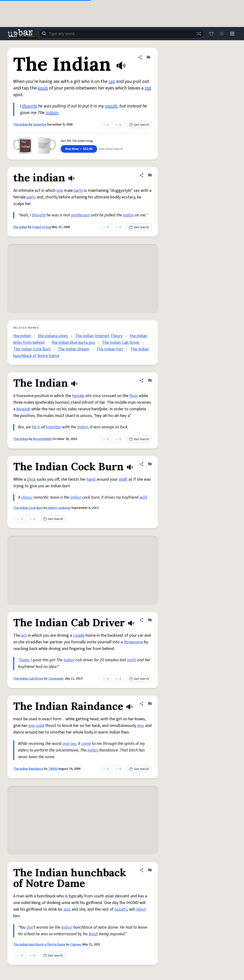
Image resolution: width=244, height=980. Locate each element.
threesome (133, 642)
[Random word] (199, 34)
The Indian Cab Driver (121, 342)
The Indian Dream (74, 349)
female (78, 396)
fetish (93, 934)
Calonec (76, 944)
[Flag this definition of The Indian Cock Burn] (150, 464)
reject (141, 909)
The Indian (21, 125)
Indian (52, 113)
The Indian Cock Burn (32, 349)
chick (31, 479)
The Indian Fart (110, 349)
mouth (111, 106)
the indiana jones (53, 336)
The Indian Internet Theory (99, 336)
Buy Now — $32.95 (79, 149)
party (78, 190)
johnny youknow (59, 508)
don (30, 927)
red (148, 88)
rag (112, 81)
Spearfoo (40, 125)
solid (40, 726)
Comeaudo (56, 679)
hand (91, 479)
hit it (36, 427)
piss (141, 726)
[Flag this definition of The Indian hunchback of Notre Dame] (150, 870)
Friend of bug (42, 227)
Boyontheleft (42, 439)
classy (26, 497)
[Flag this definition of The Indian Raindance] (150, 704)
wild (143, 497)
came (86, 744)
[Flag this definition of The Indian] (148, 57)
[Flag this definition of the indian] (150, 175)
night (131, 660)
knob (43, 88)
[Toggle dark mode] (222, 34)
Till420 (53, 769)
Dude (24, 660)
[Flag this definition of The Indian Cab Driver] (150, 620)
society (121, 909)
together (54, 427)
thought (29, 106)
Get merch (139, 125)
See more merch (111, 149)
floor (134, 396)
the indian (20, 227)
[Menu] (232, 34)
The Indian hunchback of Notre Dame (39, 944)
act (24, 635)
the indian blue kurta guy (73, 342)
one (60, 190)
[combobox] (122, 34)
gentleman (80, 215)
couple (79, 635)
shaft (123, 479)
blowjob (23, 409)
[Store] (211, 34)
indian (128, 215)
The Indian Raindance (28, 769)
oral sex (69, 744)
